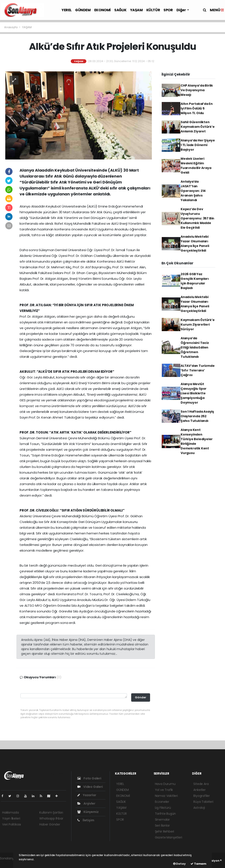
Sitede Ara (201, 784)
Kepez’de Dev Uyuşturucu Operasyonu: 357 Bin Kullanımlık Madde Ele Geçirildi (197, 218)
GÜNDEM (83, 10)
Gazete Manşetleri (169, 837)
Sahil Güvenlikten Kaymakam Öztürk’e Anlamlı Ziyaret (198, 127)
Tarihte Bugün (165, 814)
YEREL (67, 10)
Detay (179, 864)
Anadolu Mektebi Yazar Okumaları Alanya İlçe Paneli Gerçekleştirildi (195, 244)
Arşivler (86, 803)
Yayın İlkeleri (11, 818)
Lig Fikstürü (163, 808)
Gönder (141, 697)
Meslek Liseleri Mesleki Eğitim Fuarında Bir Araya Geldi (196, 166)
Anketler (199, 790)
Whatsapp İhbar (51, 818)
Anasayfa (11, 27)
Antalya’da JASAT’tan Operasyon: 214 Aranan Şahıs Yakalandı (193, 191)
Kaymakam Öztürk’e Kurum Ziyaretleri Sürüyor (198, 325)
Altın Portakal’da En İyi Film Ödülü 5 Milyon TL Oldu (197, 108)
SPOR (168, 10)
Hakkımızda (11, 812)
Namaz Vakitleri (166, 796)
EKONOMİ (103, 10)
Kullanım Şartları (51, 812)
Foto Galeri (89, 778)
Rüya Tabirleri (203, 802)
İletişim (86, 820)
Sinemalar (162, 820)
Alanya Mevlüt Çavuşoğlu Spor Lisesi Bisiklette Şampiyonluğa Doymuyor (194, 393)
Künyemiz (88, 812)
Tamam (198, 864)
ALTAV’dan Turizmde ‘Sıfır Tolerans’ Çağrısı (198, 370)
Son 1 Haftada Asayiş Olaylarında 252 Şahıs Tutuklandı (197, 416)
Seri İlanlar (162, 825)
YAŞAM (136, 10)
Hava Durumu (165, 784)
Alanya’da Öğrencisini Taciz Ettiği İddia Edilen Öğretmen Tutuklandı (195, 347)
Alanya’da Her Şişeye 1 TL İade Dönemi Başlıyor (198, 145)
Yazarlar (87, 795)
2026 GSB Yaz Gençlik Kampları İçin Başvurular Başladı (195, 281)
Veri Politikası (12, 824)
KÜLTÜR (153, 10)
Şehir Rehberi (165, 831)
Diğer (181, 10)
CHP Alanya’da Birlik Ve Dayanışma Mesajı (197, 90)
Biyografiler (202, 796)
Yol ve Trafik (164, 790)
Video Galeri (90, 787)
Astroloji (199, 808)
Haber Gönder (50, 824)
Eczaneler (162, 802)
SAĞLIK (120, 10)
